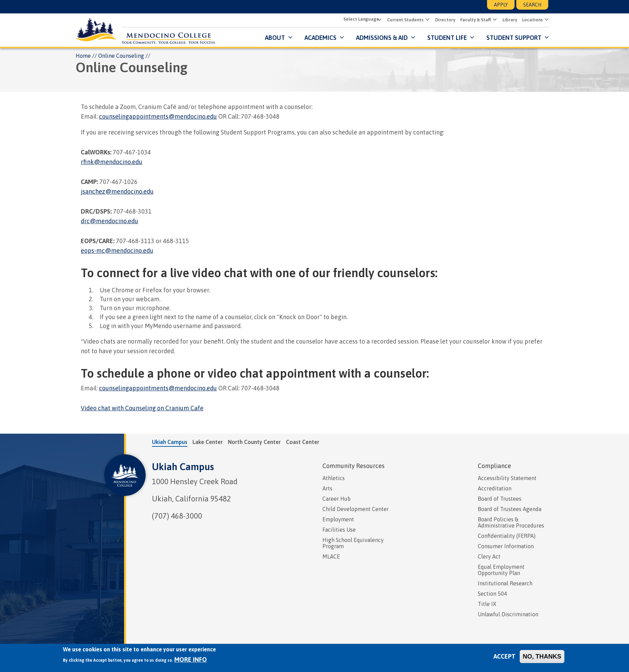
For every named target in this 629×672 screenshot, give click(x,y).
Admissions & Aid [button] (381, 38)
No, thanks (542, 657)
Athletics (334, 478)
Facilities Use (339, 530)
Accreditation (495, 488)
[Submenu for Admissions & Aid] (411, 38)
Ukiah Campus (183, 467)
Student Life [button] (446, 38)
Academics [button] (319, 38)
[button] (426, 20)
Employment (338, 519)
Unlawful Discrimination (508, 614)
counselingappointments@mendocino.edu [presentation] (158, 116)
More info (191, 659)
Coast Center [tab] (303, 442)
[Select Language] (361, 19)
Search (532, 5)
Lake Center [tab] (208, 442)
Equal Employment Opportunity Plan (501, 570)
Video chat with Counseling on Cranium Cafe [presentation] (142, 408)
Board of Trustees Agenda (510, 509)
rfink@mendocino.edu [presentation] (112, 162)
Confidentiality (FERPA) (507, 536)
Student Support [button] (514, 38)
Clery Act (489, 556)
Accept (505, 656)
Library (509, 20)
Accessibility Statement (507, 478)
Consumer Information (506, 546)
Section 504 (492, 594)
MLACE (331, 556)
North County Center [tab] (254, 442)
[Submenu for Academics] (340, 38)
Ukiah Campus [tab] (170, 442)
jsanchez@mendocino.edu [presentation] (117, 191)
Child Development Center (356, 509)
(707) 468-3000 (177, 516)
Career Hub (336, 499)
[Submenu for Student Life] (470, 38)
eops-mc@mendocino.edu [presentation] (117, 251)
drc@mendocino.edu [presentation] (109, 221)
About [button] (274, 38)
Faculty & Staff (474, 20)
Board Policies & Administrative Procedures (511, 522)
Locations (531, 20)
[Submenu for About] (289, 38)
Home (83, 56)
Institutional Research (505, 583)
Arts (327, 488)
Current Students (404, 20)
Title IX (487, 604)
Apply (501, 5)
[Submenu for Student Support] (545, 38)
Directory (444, 20)
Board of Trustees (500, 499)
